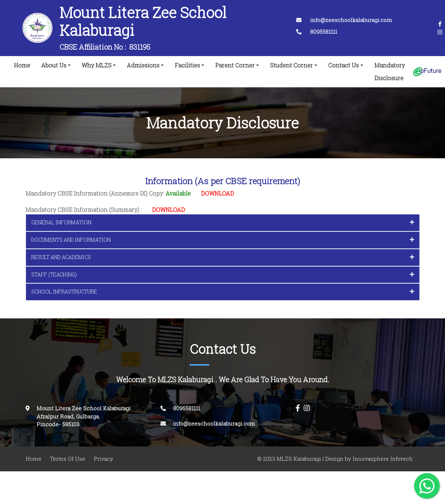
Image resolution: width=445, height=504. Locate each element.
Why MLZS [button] (97, 65)
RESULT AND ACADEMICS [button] (223, 257)
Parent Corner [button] (235, 65)
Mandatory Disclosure (390, 72)
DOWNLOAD (218, 193)
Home (23, 64)
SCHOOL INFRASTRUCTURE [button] (223, 292)
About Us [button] (54, 65)
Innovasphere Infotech (382, 459)
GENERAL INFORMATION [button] (223, 222)
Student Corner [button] (291, 65)
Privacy (104, 459)
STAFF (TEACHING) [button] (223, 275)
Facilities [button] (187, 65)
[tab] (223, 223)
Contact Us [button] (343, 65)
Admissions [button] (143, 65)
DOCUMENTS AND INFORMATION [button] (223, 240)
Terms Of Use (68, 459)
